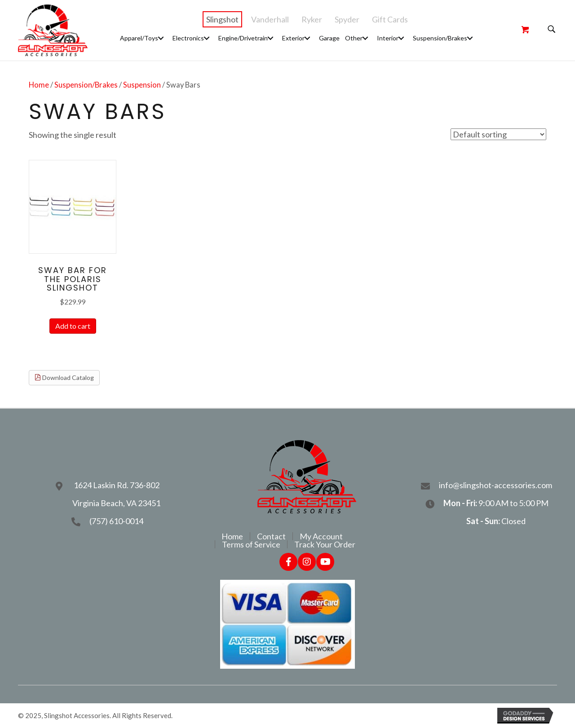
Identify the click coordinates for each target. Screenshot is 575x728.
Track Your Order (325, 544)
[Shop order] (498, 134)
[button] (161, 38)
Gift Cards (390, 19)
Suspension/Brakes (86, 85)
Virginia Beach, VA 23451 (116, 503)
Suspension (142, 85)
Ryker (312, 19)
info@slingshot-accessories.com (496, 485)
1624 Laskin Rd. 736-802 (117, 485)
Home (39, 85)
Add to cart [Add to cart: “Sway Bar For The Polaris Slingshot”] (73, 326)
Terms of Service (251, 544)
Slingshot (222, 19)
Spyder (347, 19)
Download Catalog (64, 377)
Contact (271, 536)
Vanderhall (270, 19)
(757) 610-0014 (116, 521)
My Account (321, 536)
